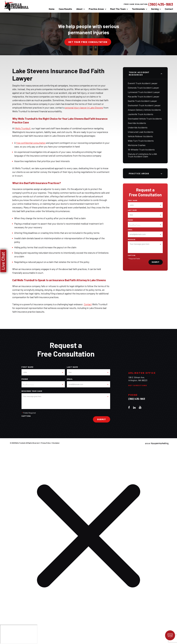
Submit (156, 262)
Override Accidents (137, 123)
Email (130, 230)
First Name (133, 201)
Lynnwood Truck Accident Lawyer (144, 92)
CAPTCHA (132, 255)
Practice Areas (96, 9)
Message (132, 240)
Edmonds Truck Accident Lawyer (143, 88)
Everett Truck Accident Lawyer (143, 83)
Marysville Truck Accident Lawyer (144, 97)
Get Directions (138, 385)
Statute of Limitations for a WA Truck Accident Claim (142, 155)
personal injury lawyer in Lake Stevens (84, 108)
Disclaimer (56, 443)
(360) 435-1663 (161, 4)
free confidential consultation (31, 143)
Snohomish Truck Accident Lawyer (144, 105)
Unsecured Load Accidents (141, 132)
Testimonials (138, 9)
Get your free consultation (88, 42)
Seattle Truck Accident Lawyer (142, 101)
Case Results (65, 9)
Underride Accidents (138, 127)
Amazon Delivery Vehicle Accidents (144, 110)
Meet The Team (118, 9)
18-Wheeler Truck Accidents (141, 150)
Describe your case (32, 391)
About (79, 9)
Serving (155, 9)
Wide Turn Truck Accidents (141, 141)
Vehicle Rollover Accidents (140, 136)
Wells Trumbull (23, 128)
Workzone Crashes (137, 145)
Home (52, 9)
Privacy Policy (46, 443)
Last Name (132, 210)
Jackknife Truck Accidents (140, 114)
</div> (19, 634)
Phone (130, 220)
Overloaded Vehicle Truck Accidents (145, 119)
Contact (169, 9)
